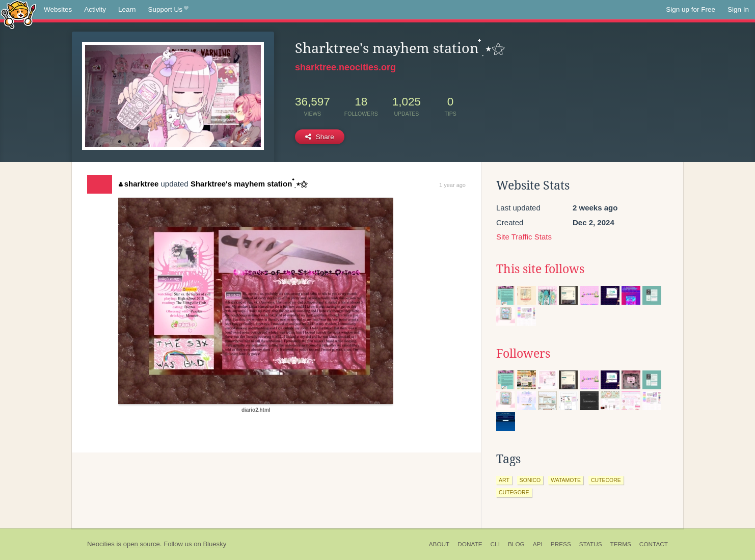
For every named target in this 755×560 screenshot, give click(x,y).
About (439, 544)
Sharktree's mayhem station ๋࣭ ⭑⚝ (249, 184)
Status (591, 544)
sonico (530, 480)
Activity (95, 9)
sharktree (139, 184)
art (504, 480)
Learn (127, 9)
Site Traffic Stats (524, 237)
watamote (566, 480)
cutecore (606, 480)
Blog (516, 544)
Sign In (738, 9)
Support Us (168, 10)
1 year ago (452, 185)
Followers (523, 354)
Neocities (101, 544)
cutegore (514, 492)
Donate (470, 544)
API (538, 544)
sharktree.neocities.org (345, 67)
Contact (654, 544)
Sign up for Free (691, 9)
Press (561, 544)
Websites (58, 9)
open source (142, 544)
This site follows (540, 269)
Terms (621, 544)
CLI (495, 544)
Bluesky (214, 544)
